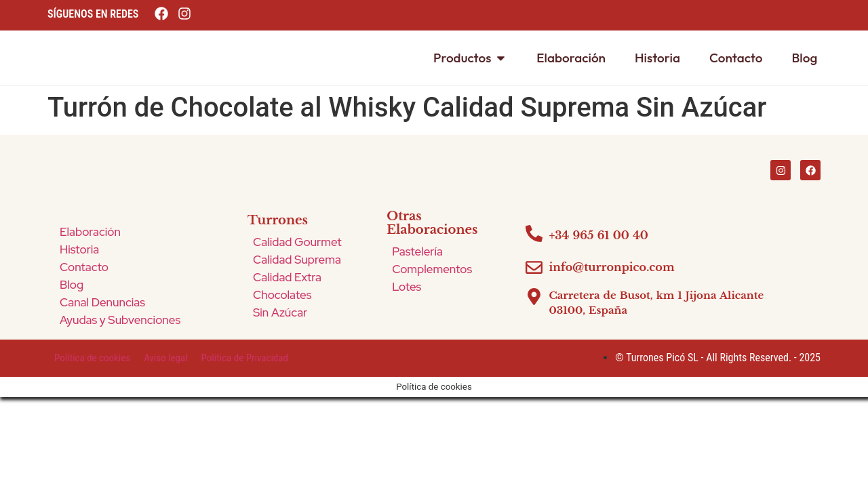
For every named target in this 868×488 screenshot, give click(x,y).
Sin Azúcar (280, 312)
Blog (72, 285)
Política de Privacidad (245, 358)
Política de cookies (92, 358)
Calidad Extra (287, 277)
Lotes (407, 287)
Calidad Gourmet (297, 242)
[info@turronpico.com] (534, 267)
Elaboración (90, 232)
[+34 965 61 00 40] (534, 233)
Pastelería (417, 251)
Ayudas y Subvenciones (120, 320)
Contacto (84, 267)
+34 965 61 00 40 (598, 235)
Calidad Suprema (297, 260)
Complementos (432, 269)
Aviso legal (165, 358)
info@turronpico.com (611, 267)
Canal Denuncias (102, 302)
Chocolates (282, 295)
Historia (79, 249)
